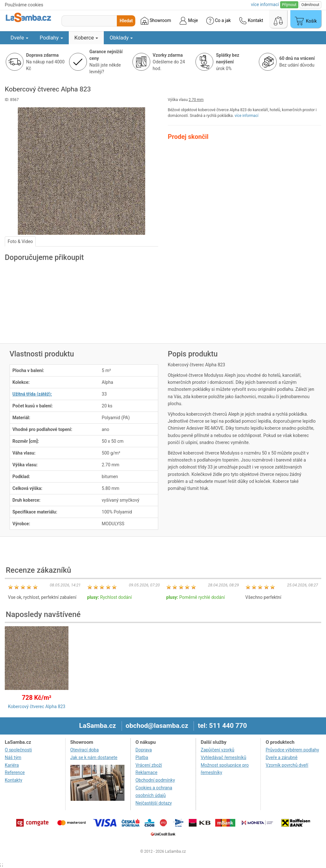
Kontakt (251, 21)
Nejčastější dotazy (154, 803)
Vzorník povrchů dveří (287, 765)
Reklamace (147, 772)
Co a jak (219, 21)
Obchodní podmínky (155, 780)
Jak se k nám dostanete (94, 757)
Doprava (144, 750)
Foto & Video (20, 241)
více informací (247, 116)
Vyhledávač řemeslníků (224, 757)
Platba (142, 757)
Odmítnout (310, 5)
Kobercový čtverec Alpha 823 (37, 707)
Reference (15, 772)
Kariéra (12, 765)
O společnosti (18, 750)
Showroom (156, 21)
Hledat (126, 21)
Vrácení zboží (149, 765)
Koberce (86, 38)
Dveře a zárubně (281, 757)
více (265, 4)
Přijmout (289, 5)
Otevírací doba (85, 750)
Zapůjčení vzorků (218, 750)
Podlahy (51, 38)
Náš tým (13, 757)
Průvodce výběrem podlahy (292, 750)
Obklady (121, 38)
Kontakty (14, 780)
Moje (188, 21)
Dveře (19, 38)
